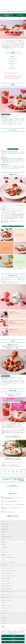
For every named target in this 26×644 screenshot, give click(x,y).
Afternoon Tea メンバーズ (7, 591)
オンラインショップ (5, 568)
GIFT (3, 534)
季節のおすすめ (5, 529)
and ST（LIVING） (6, 583)
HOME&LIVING (5, 524)
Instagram (4, 618)
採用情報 (3, 627)
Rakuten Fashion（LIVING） (9, 576)
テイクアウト (5, 552)
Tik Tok (4, 623)
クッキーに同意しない (13, 639)
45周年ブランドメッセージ (8, 606)
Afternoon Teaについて (6, 600)
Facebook (4, 613)
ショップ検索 (4, 565)
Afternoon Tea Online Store (9, 571)
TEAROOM (3, 542)
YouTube (4, 621)
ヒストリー (4, 603)
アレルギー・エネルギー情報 (8, 562)
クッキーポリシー (11, 633)
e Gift (3, 560)
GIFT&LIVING (5, 527)
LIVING (3, 521)
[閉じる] (24, 630)
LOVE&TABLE (5, 547)
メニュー (4, 550)
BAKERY (4, 545)
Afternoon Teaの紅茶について (9, 557)
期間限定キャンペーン (6, 555)
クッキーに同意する (13, 636)
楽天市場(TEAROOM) (6, 586)
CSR (3, 539)
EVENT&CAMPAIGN (6, 537)
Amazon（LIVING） (6, 578)
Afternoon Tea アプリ (6, 594)
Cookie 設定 (13, 642)
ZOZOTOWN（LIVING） (7, 573)
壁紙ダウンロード (5, 597)
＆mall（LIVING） (6, 581)
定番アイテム (5, 532)
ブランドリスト (5, 611)
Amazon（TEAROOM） (7, 588)
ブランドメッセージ (6, 608)
